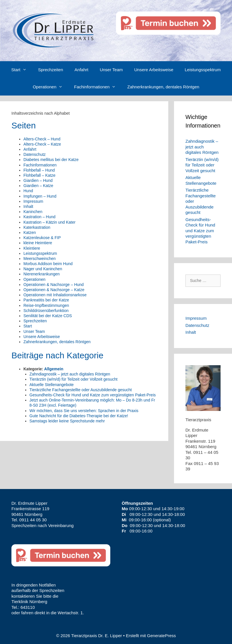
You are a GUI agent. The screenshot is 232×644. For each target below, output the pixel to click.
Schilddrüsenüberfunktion (46, 311)
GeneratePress (162, 636)
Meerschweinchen (40, 259)
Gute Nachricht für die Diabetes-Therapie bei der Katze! (79, 416)
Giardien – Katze (38, 186)
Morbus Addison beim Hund (48, 264)
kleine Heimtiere (38, 243)
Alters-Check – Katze (42, 144)
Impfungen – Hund (40, 196)
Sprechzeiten (51, 70)
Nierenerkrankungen (42, 274)
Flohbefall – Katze (39, 175)
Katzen (30, 232)
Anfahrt (81, 70)
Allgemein (54, 369)
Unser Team (111, 70)
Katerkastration (37, 227)
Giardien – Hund (38, 180)
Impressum (33, 201)
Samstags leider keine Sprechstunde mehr (67, 421)
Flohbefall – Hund (39, 170)
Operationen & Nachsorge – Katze (54, 290)
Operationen (51, 87)
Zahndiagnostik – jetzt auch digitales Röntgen (70, 374)
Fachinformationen (98, 87)
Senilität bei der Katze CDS (48, 316)
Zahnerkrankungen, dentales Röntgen (163, 87)
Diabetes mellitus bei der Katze (51, 160)
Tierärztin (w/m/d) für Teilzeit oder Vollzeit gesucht (73, 379)
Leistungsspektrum (203, 70)
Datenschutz (35, 154)
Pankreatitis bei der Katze (46, 300)
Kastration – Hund (39, 217)
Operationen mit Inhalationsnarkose (55, 295)
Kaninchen (33, 212)
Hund (28, 191)
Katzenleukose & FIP (42, 238)
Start (22, 70)
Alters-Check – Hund (42, 139)
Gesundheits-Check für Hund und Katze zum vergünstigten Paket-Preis (93, 395)
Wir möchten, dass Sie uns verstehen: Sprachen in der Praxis (84, 411)
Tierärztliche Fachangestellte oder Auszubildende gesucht (81, 390)
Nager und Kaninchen (43, 269)
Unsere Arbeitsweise (154, 70)
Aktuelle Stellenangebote (52, 385)
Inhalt (28, 206)
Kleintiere (32, 248)
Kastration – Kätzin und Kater (49, 222)
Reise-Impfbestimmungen (46, 305)
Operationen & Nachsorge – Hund (54, 285)
